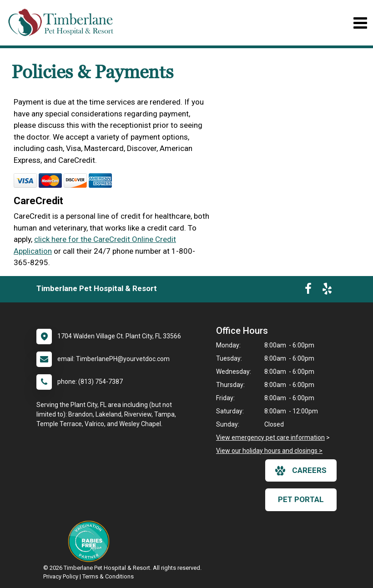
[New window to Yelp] (327, 291)
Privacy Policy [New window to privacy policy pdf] (61, 576)
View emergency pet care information (270, 437)
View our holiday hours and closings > (269, 451)
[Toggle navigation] (360, 23)
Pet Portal (301, 499)
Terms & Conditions (108, 576)
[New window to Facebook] (308, 291)
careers (301, 471)
